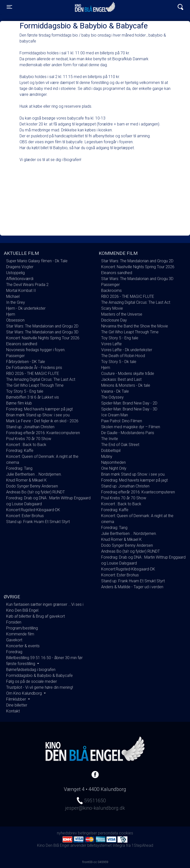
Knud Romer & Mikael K (26, 480)
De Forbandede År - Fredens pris (34, 368)
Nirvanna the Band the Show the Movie (135, 326)
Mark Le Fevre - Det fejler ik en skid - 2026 (42, 421)
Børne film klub (19, 403)
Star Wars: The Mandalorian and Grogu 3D (42, 332)
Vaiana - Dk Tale (115, 391)
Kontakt (13, 711)
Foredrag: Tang (19, 468)
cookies (126, 833)
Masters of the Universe (122, 314)
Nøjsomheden (113, 462)
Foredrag (14, 652)
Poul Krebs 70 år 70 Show (29, 439)
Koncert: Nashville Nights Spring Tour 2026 (43, 338)
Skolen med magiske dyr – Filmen (131, 427)
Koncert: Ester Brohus (25, 516)
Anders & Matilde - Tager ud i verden (132, 587)
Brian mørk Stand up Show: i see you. (38, 415)
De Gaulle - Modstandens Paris (128, 433)
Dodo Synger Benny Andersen (32, 486)
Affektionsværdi (20, 279)
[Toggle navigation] (9, 7)
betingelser (87, 833)
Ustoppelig (15, 273)
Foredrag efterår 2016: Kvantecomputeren (43, 433)
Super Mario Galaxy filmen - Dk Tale (37, 261)
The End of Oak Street (120, 445)
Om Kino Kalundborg (24, 693)
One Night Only (114, 468)
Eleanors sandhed (22, 344)
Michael (13, 296)
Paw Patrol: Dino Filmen (122, 421)
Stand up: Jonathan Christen (30, 427)
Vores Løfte (111, 344)
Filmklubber (17, 699)
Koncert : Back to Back (26, 445)
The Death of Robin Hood (123, 356)
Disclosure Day (114, 320)
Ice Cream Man (115, 415)
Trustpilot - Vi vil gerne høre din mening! (40, 687)
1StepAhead (142, 845)
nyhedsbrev (67, 833)
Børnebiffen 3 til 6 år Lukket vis (33, 397)
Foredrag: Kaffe (20, 451)
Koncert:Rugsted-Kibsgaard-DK (33, 510)
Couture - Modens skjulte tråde (128, 373)
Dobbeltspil (111, 451)
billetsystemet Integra (106, 845)
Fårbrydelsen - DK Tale (26, 362)
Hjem (11, 314)
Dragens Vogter (20, 267)
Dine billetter (17, 705)
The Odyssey (112, 397)
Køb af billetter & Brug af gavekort (36, 616)
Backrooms (111, 291)
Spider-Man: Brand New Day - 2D (129, 403)
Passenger (15, 356)
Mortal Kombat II (21, 291)
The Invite (110, 439)
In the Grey (16, 302)
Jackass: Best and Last (121, 379)
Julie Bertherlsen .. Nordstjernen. (34, 474)
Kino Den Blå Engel (95, 7)
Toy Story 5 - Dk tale (119, 362)
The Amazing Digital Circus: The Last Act (41, 379)
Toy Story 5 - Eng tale (25, 391)
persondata (108, 833)
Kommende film (20, 634)
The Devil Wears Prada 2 (27, 285)
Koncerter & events (23, 646)
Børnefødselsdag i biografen (31, 670)
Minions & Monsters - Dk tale (126, 385)
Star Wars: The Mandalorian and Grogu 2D (42, 326)
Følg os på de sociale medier (32, 681)
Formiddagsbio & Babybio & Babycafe (39, 676)
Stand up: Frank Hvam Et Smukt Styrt (38, 522)
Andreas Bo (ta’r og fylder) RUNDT (36, 492)
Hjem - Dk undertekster (26, 308)
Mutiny (107, 456)
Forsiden (14, 622)
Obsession (15, 320)
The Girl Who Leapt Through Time (35, 385)
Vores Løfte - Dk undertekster (127, 350)
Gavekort (14, 640)
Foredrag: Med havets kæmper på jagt (39, 409)
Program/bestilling (22, 628)
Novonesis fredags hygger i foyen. (36, 350)
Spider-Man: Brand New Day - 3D (129, 409)
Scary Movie (112, 308)
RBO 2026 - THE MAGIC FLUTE (33, 373)
